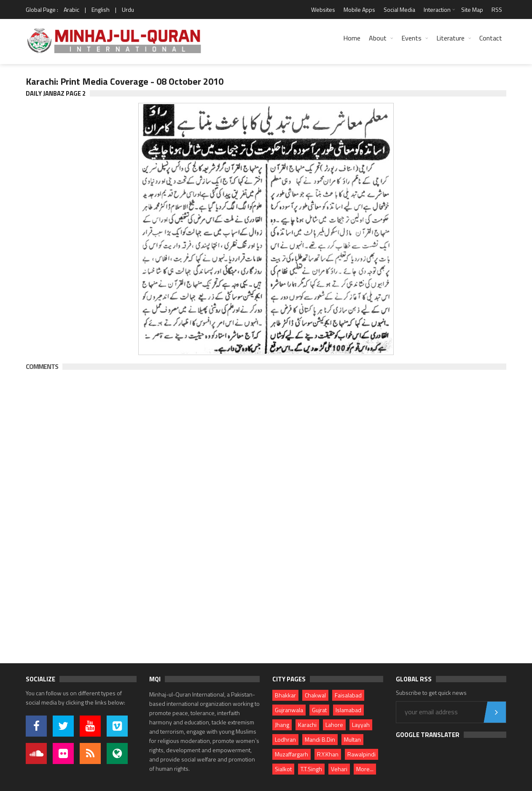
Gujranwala (289, 710)
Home (352, 38)
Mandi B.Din (320, 739)
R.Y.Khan (328, 754)
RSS (497, 9)
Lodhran (285, 739)
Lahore (334, 725)
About (378, 38)
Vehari (339, 769)
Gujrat (319, 710)
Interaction (437, 9)
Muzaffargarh (292, 754)
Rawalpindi (361, 754)
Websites (323, 9)
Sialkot (283, 769)
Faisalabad (348, 695)
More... (365, 769)
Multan (352, 739)
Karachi (307, 725)
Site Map (472, 9)
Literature (450, 38)
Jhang (282, 725)
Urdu (128, 9)
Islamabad (348, 710)
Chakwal (315, 695)
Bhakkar (285, 695)
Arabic (71, 9)
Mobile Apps (359, 9)
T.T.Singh (311, 769)
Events (411, 38)
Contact (491, 38)
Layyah (361, 725)
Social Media (399, 9)
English (101, 9)
